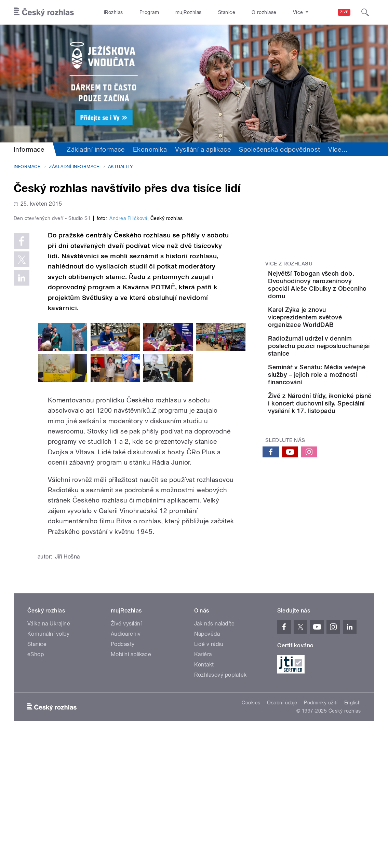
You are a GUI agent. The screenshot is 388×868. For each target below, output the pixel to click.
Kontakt (204, 795)
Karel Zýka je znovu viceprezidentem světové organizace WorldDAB (335, 336)
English (352, 833)
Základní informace (96, 149)
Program (149, 12)
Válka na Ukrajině (49, 754)
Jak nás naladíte (215, 754)
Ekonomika (150, 149)
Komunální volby (48, 764)
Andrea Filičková (128, 349)
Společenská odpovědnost (279, 149)
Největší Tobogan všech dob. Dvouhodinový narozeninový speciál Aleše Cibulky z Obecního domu (337, 292)
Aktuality (120, 167)
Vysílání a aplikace (203, 149)
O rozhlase (264, 12)
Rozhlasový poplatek (220, 805)
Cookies (251, 833)
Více (338, 149)
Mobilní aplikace (131, 785)
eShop (36, 785)
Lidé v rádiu (209, 775)
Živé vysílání (126, 754)
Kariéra (203, 785)
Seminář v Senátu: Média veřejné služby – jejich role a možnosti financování (340, 416)
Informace (29, 149)
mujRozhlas (189, 12)
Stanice (227, 12)
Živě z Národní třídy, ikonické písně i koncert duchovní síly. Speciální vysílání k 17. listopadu (340, 456)
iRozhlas (113, 12)
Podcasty (123, 775)
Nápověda (207, 764)
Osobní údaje (282, 833)
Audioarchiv (126, 764)
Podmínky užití (321, 833)
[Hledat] (365, 12)
